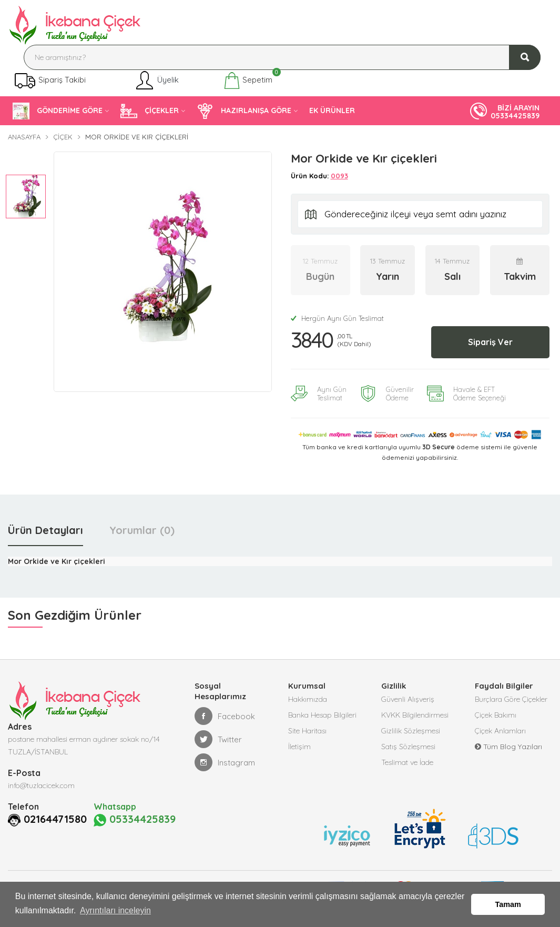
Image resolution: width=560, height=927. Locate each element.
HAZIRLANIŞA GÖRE (244, 111)
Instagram (225, 762)
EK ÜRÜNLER (332, 110)
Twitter (218, 739)
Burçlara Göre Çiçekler (511, 699)
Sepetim (248, 80)
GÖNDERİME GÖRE (58, 111)
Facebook (225, 716)
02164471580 (55, 819)
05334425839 (135, 820)
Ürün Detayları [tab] (45, 530)
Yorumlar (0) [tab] (142, 530)
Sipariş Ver (490, 342)
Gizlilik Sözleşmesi (411, 731)
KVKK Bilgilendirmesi (415, 715)
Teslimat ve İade (407, 762)
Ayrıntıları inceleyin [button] (115, 910)
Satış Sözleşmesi (408, 747)
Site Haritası (307, 731)
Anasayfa (24, 137)
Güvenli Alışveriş (408, 699)
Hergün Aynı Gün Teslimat (337, 318)
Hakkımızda (308, 699)
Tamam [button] (508, 904)
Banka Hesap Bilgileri (322, 715)
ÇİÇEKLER (150, 111)
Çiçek (63, 137)
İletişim (299, 747)
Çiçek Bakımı (496, 715)
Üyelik (156, 80)
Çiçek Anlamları (500, 731)
